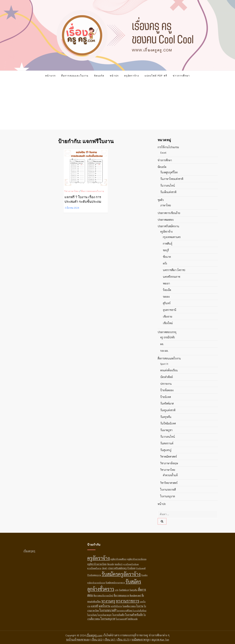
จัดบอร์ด (99, 76)
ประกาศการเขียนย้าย (169, 213)
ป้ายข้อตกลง (167, 390)
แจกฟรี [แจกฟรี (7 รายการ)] (95, 606)
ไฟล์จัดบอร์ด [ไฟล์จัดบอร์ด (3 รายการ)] (133, 619)
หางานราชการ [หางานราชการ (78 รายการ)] (128, 601)
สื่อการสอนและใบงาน (75, 76)
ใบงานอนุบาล (168, 496)
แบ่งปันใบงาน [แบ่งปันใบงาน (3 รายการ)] (116, 606)
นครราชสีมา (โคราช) (174, 270)
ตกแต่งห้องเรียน (169, 370)
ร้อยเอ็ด (167, 290)
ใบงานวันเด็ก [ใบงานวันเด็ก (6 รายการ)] (119, 615)
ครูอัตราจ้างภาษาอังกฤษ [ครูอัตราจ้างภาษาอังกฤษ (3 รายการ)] (137, 559)
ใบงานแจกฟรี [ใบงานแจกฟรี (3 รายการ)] (121, 619)
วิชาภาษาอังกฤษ (169, 463)
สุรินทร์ (167, 303)
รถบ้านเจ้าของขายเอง (78, 640)
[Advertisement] (117, 105)
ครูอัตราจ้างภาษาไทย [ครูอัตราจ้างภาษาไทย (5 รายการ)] (97, 564)
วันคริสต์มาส (167, 403)
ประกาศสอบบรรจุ (167, 332)
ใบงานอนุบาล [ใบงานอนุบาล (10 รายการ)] (108, 619)
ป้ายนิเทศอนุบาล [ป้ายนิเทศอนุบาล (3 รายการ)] (94, 575)
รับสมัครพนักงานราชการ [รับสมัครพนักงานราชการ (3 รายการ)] (115, 583)
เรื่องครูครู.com (94, 635)
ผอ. (162, 344)
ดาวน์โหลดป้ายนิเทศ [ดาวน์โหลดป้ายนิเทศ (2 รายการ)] (131, 564)
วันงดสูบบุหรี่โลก (169, 172)
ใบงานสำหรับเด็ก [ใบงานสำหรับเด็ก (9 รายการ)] (134, 615)
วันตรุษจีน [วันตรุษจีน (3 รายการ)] (133, 590)
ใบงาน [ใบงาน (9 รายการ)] (140, 606)
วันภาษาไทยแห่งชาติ (172, 179)
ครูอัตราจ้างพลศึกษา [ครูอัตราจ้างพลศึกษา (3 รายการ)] (119, 559)
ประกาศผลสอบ (166, 220)
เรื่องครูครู (29, 551)
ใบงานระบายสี (168, 490)
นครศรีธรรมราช (172, 277)
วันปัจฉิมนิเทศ (168, 423)
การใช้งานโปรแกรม (168, 147)
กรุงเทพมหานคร (172, 237)
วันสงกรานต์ (167, 443)
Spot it (164, 364)
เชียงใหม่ (168, 323)
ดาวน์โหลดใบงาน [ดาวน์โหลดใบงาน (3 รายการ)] (94, 568)
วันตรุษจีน (166, 417)
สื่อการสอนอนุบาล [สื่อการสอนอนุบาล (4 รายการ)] (121, 595)
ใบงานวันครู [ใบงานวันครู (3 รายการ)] (92, 615)
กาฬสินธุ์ (168, 244)
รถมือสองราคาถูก (141, 640)
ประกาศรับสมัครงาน (168, 226)
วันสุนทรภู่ (166, 450)
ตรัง (165, 263)
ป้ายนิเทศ (166, 397)
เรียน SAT (110, 640)
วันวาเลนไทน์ (168, 186)
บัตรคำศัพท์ (167, 377)
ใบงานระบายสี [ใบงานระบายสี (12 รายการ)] (108, 610)
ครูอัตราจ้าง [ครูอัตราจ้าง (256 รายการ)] (99, 558)
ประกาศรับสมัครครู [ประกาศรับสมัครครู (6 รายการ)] (117, 568)
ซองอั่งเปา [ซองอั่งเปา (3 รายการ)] (119, 564)
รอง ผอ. (164, 351)
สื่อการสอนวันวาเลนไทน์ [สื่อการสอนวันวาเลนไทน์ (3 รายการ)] (103, 595)
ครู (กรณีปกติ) (168, 337)
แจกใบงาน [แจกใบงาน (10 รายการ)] (104, 606)
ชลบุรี (166, 250)
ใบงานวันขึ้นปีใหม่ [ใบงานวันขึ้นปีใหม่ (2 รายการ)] (140, 611)
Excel (163, 153)
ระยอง (166, 297)
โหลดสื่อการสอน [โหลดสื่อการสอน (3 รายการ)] (129, 606)
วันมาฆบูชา (166, 430)
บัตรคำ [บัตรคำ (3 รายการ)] (105, 568)
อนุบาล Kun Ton (160, 640)
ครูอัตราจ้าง (132, 76)
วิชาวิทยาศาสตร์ (169, 483)
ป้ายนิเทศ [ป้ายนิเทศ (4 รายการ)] (131, 568)
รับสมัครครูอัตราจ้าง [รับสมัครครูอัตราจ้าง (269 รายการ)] (121, 574)
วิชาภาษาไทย (72, 191)
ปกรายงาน (166, 384)
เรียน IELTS (123, 640)
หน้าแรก (50, 76)
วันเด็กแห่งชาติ (168, 192)
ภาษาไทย (166, 205)
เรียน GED (97, 640)
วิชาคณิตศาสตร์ (169, 457)
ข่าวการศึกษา (181, 76)
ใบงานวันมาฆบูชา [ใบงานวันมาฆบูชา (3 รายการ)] (105, 615)
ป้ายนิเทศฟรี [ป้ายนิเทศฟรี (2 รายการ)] (141, 568)
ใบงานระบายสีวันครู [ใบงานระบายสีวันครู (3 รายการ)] (124, 611)
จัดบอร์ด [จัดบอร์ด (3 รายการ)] (111, 564)
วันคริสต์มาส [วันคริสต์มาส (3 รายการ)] (124, 590)
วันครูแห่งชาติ (168, 410)
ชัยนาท (167, 257)
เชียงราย (168, 317)
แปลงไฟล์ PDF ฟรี (156, 76)
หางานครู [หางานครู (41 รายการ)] (108, 601)
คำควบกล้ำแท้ (170, 475)
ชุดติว (161, 200)
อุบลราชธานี (170, 310)
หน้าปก (114, 76)
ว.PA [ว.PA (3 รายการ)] (117, 590)
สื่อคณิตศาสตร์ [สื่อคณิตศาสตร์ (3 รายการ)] (135, 595)
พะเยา (166, 283)
